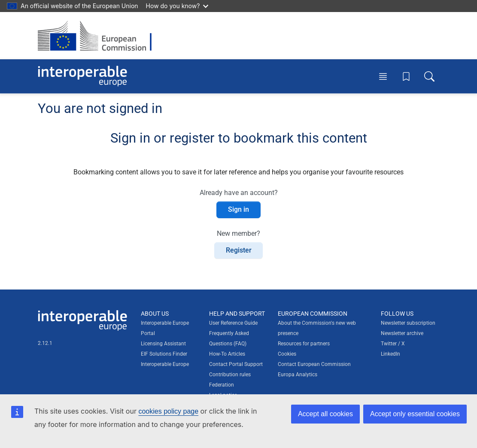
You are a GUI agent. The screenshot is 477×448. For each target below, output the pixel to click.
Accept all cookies (325, 414)
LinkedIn (390, 354)
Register (239, 250)
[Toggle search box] (429, 76)
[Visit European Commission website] (99, 36)
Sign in (238, 209)
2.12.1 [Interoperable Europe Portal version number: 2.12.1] (45, 343)
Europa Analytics (298, 375)
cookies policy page (168, 411)
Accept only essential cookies (415, 414)
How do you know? (177, 6)
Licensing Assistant (163, 344)
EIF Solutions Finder (164, 354)
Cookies (287, 354)
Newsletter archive (402, 333)
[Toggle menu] (383, 76)
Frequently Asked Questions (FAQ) (229, 338)
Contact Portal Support (236, 364)
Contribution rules (230, 375)
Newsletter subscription (408, 323)
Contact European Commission (314, 364)
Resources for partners (304, 344)
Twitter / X (393, 344)
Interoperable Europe (165, 364)
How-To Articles (227, 354)
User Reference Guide (233, 323)
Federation (222, 385)
